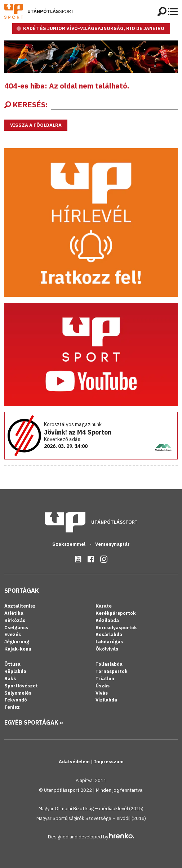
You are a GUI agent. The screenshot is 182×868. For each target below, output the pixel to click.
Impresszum (109, 762)
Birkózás (15, 620)
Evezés (13, 634)
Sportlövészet (21, 686)
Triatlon (105, 679)
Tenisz (12, 707)
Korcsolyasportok (116, 628)
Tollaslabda (109, 664)
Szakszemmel (69, 544)
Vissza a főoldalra (36, 125)
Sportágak (22, 591)
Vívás (102, 693)
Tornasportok (112, 671)
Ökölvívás (107, 649)
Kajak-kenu (18, 649)
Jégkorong (17, 642)
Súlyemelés (18, 693)
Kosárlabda (109, 634)
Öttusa (12, 664)
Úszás (103, 686)
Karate (104, 606)
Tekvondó (16, 700)
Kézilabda (107, 620)
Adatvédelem (75, 762)
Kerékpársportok (116, 613)
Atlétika (14, 613)
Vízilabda (106, 700)
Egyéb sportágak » (34, 722)
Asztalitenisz (20, 606)
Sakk (10, 679)
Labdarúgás (109, 642)
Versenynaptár (112, 544)
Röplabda (15, 671)
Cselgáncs (16, 628)
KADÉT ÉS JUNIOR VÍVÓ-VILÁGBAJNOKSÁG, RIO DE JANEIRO (94, 28)
